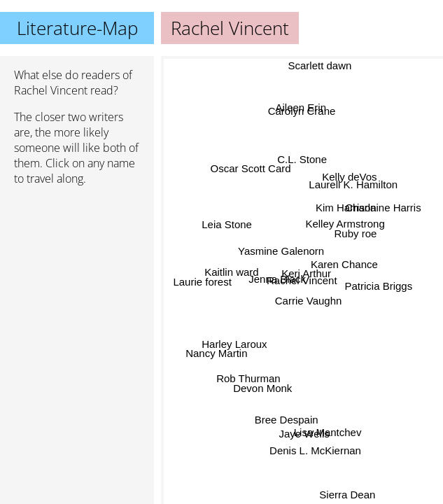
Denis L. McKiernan (315, 450)
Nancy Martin (216, 352)
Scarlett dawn (322, 65)
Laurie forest (203, 280)
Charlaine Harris (383, 210)
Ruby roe (355, 232)
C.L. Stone (302, 159)
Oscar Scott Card (249, 171)
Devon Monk (264, 390)
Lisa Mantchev (327, 431)
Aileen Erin (304, 110)
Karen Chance (344, 265)
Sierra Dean (350, 494)
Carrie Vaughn (308, 301)
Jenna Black (277, 280)
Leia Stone (227, 227)
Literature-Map (77, 28)
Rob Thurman (247, 375)
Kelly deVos (351, 180)
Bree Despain (287, 420)
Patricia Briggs (378, 285)
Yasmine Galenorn (282, 251)
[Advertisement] (77, 271)
